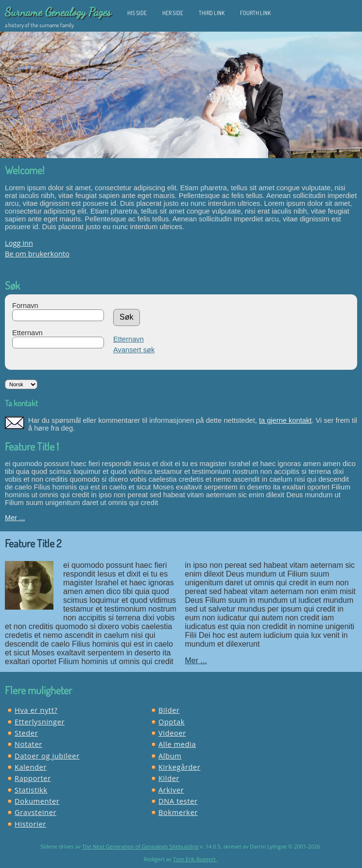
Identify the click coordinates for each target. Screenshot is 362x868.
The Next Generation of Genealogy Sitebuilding (140, 846)
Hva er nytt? (36, 710)
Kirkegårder (179, 767)
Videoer (172, 733)
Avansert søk (134, 350)
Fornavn (25, 306)
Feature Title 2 (33, 543)
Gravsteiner (35, 812)
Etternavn (27, 333)
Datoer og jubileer (47, 756)
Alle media (177, 744)
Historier (30, 824)
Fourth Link (255, 13)
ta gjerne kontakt (285, 420)
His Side (137, 13)
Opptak (172, 722)
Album (170, 756)
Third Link (212, 13)
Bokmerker (178, 812)
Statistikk (31, 790)
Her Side (173, 13)
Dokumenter (37, 801)
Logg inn (19, 243)
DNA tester (178, 801)
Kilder (169, 778)
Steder (26, 733)
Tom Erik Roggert (195, 859)
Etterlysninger (40, 722)
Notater (28, 744)
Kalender (31, 767)
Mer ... (15, 518)
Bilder (169, 710)
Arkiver (171, 790)
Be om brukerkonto (37, 253)
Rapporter (33, 778)
